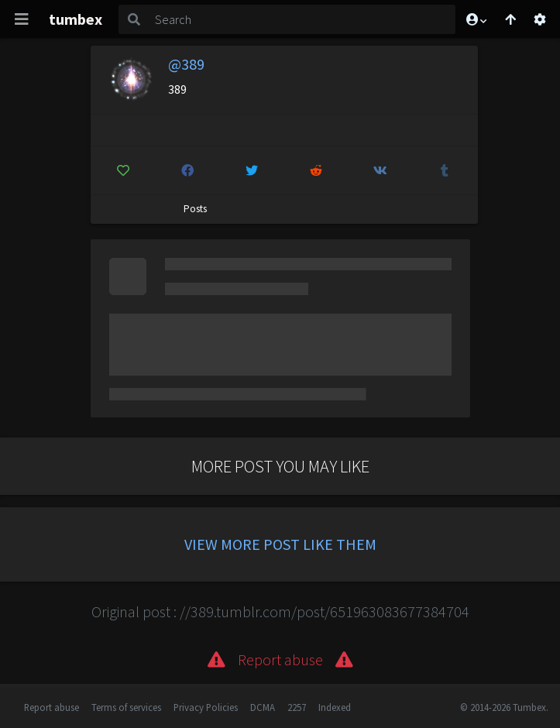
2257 (297, 707)
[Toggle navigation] (22, 19)
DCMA (263, 707)
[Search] (302, 19)
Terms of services (126, 707)
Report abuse (52, 707)
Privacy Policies (206, 707)
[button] (476, 19)
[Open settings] (540, 19)
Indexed (335, 707)
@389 (186, 64)
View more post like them (280, 544)
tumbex (76, 19)
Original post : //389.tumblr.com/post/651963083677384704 (280, 611)
